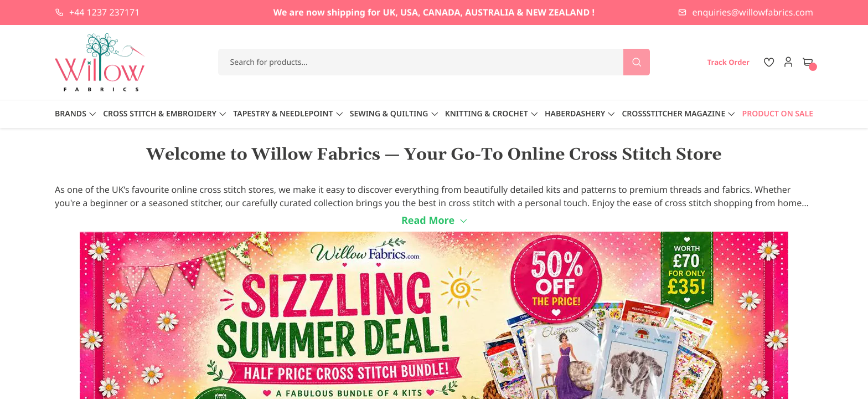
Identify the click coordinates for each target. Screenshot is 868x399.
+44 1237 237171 (104, 12)
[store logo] (100, 62)
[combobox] (434, 62)
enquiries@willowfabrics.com (753, 12)
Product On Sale (778, 114)
